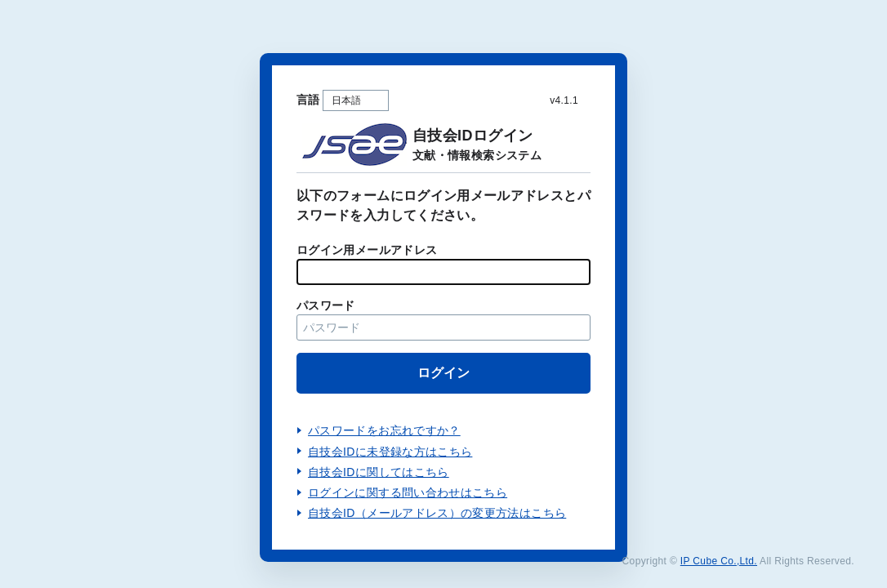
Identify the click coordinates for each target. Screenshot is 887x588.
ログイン (443, 373)
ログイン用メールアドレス (367, 250)
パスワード (326, 305)
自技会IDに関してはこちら (379, 472)
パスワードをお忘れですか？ (384, 430)
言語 (308, 100)
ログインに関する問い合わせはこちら (408, 492)
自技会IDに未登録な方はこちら (390, 452)
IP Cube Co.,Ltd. (719, 561)
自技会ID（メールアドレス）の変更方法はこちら (437, 513)
